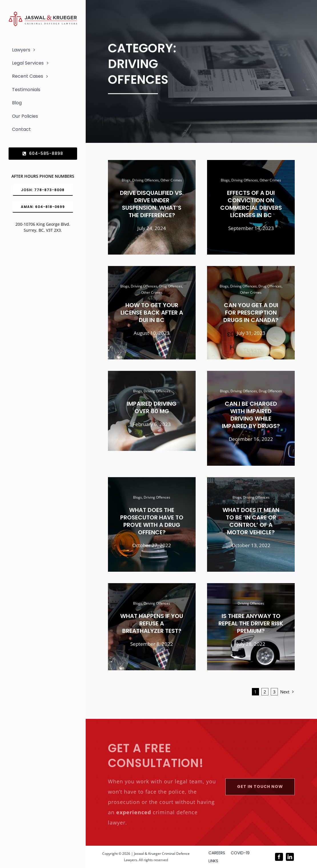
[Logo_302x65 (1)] (43, 14)
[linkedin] (290, 857)
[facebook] (279, 857)
